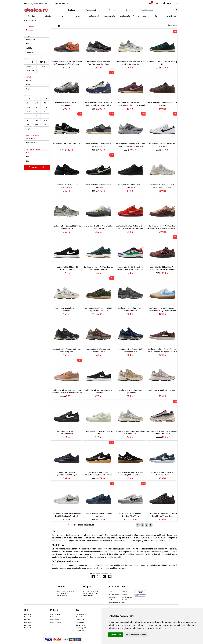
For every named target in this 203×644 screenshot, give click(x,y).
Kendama (71, 10)
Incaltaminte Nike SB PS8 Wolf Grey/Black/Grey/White (130, 515)
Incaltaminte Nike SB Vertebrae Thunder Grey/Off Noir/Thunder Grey (162, 515)
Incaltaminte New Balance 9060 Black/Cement (67, 186)
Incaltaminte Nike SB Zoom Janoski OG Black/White (98, 391)
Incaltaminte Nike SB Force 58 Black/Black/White (67, 268)
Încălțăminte (125, 16)
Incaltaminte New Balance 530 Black (67, 144)
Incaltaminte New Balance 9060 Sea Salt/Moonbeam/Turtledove (162, 186)
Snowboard (171, 16)
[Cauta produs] (177, 10)
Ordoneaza (173, 25)
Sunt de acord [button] (115, 635)
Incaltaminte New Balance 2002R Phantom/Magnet (130, 309)
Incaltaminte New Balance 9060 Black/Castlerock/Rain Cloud (99, 63)
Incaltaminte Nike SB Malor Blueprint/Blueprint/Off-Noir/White (67, 474)
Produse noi (91, 10)
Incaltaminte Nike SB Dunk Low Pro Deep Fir (162, 63)
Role (63, 16)
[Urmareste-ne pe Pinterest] (104, 577)
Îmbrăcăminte (109, 16)
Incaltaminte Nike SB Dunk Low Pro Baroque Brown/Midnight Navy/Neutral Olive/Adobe (130, 104)
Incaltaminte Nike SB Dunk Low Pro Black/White (99, 186)
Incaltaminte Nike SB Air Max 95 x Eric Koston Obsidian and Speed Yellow (99, 104)
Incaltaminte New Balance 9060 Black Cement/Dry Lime (67, 350)
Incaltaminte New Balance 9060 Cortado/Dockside (99, 350)
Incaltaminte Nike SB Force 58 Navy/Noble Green (162, 474)
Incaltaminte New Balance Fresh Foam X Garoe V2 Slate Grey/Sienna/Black (130, 145)
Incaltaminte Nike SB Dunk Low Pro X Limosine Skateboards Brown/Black (162, 268)
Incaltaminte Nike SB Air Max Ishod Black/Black (130, 186)
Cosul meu (155, 3)
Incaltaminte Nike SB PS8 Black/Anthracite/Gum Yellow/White (98, 474)
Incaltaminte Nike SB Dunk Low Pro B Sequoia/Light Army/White (98, 309)
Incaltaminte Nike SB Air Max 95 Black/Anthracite (67, 104)
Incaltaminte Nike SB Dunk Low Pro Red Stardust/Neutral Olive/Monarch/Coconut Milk (67, 392)
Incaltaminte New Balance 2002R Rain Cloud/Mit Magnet (67, 227)
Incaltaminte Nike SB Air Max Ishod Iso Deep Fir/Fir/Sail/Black (99, 268)
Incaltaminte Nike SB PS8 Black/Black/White (67, 433)
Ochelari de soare (140, 16)
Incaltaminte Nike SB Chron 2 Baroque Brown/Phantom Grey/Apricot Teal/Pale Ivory (162, 351)
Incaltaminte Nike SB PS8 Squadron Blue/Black (99, 515)
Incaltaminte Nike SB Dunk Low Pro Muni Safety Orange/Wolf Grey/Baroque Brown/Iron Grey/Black (67, 63)
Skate (78, 16)
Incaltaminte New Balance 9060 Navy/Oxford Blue (130, 350)
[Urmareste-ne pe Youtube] (110, 577)
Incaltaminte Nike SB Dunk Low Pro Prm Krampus (162, 104)
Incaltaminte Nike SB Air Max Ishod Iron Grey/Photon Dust (99, 227)
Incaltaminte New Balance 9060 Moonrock (67, 309)
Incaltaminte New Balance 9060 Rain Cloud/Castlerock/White (130, 63)
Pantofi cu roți (94, 16)
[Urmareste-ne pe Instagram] (99, 577)
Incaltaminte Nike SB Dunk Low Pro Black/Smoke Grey (99, 145)
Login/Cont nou (172, 4)
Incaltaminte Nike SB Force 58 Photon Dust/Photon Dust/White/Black (67, 515)
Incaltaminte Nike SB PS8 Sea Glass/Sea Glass (99, 433)
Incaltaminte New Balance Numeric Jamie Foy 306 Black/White (130, 474)
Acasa (26, 20)
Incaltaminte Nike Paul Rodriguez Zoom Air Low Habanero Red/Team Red (130, 227)
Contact (130, 10)
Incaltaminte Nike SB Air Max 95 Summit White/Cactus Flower (162, 433)
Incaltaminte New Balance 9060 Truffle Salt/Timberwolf (130, 433)
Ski (156, 16)
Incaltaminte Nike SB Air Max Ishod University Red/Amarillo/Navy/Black (130, 268)
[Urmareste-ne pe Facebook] (93, 577)
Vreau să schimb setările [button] (136, 635)
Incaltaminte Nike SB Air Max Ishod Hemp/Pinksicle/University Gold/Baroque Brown (162, 228)
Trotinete (47, 16)
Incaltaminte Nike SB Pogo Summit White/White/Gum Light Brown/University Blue (162, 310)
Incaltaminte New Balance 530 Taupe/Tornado (130, 391)
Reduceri (112, 10)
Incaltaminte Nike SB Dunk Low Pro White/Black (162, 145)
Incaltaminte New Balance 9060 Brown (162, 390)
